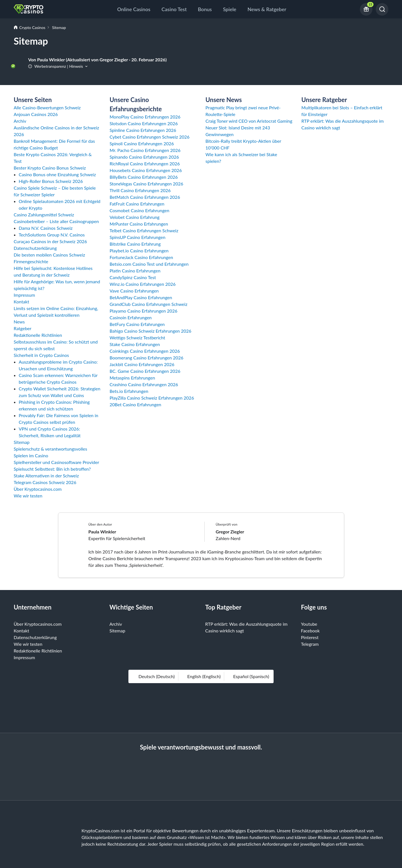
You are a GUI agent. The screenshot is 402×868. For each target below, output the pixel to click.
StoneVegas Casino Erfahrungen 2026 (147, 184)
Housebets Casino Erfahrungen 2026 (146, 170)
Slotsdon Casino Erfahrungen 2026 (144, 123)
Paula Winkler (102, 532)
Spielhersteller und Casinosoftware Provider (56, 462)
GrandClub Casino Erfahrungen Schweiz (149, 304)
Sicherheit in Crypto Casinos (41, 355)
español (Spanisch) (248, 676)
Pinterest (310, 637)
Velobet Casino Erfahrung (135, 217)
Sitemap (22, 442)
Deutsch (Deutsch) (154, 676)
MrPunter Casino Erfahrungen (139, 224)
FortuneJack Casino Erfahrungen (141, 257)
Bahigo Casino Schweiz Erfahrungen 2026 (151, 331)
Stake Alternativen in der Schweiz (46, 476)
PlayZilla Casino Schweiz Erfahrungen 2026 (152, 398)
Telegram (310, 644)
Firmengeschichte (31, 261)
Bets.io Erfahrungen (129, 391)
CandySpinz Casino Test (133, 277)
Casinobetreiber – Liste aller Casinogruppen (56, 221)
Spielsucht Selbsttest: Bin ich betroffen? (52, 469)
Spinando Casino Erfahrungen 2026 (144, 157)
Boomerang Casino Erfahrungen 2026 (147, 358)
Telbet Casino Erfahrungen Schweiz (144, 230)
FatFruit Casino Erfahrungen (137, 204)
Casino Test (174, 9)
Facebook (310, 631)
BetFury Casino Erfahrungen (137, 324)
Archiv (20, 121)
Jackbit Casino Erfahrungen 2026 (142, 364)
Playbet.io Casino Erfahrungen (139, 251)
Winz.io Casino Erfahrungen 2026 (143, 284)
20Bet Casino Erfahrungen (136, 404)
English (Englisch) (201, 676)
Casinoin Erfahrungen (131, 317)
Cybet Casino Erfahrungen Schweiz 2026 (150, 137)
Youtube (309, 624)
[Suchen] (382, 9)
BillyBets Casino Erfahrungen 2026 (144, 177)
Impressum (24, 295)
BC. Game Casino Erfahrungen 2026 (145, 371)
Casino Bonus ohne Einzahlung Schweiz (57, 174)
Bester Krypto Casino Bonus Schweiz (50, 168)
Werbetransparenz (47, 66)
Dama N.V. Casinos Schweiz (46, 228)
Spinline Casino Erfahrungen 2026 (143, 130)
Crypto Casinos (32, 27)
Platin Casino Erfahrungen (135, 271)
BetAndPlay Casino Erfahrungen (141, 297)
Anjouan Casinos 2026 (36, 114)
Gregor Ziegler (230, 532)
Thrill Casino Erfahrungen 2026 (140, 190)
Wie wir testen (28, 496)
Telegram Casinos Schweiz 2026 (45, 482)
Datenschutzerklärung (35, 248)
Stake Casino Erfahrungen (135, 344)
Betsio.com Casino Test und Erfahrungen (149, 264)
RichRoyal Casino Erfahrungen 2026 (145, 164)
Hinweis (76, 66)
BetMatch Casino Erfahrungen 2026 (145, 197)
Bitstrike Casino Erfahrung (135, 244)
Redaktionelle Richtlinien (38, 335)
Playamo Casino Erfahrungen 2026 (144, 311)
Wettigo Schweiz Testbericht (137, 338)
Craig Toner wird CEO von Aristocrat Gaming (249, 121)
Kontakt (21, 302)
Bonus (205, 9)
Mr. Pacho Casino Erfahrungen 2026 (145, 150)
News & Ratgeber (267, 9)
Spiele (230, 9)
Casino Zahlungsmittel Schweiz (44, 215)
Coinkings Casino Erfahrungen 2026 (145, 351)
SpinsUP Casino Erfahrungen (138, 237)
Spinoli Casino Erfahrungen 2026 (142, 143)
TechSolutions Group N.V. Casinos (52, 235)
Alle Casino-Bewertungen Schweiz (47, 107)
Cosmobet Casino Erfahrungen (140, 210)
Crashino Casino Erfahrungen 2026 (144, 384)
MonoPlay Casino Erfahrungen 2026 (145, 117)
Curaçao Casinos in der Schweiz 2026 (50, 241)
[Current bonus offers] (366, 9)
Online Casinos (134, 9)
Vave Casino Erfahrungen (134, 291)
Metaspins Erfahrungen (132, 378)
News (19, 322)
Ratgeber (22, 328)
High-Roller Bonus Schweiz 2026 (51, 181)
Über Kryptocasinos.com (38, 489)
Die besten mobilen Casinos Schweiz (49, 255)
